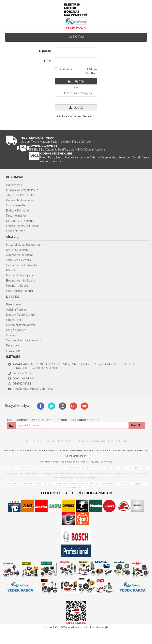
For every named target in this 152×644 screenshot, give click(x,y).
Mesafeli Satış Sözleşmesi (23, 245)
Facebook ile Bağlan (76, 93)
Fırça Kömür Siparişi (19, 291)
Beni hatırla (63, 69)
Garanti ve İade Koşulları (22, 265)
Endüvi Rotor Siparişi (20, 275)
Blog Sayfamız (16, 330)
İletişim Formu (16, 310)
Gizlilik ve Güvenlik (18, 260)
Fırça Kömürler (16, 216)
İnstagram (13, 351)
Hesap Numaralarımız (21, 325)
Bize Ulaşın (13, 304)
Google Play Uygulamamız (24, 340)
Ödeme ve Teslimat (19, 255)
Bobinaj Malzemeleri (20, 200)
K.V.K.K (11, 270)
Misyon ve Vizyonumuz (22, 190)
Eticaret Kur (51, 627)
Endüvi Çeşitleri (16, 205)
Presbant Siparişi (17, 286)
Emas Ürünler (15, 231)
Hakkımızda (14, 185)
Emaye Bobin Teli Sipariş (23, 226)
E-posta (45, 51)
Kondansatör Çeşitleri (21, 221)
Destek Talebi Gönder (21, 315)
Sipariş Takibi (15, 320)
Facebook (13, 345)
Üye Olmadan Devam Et (77, 116)
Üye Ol (76, 108)
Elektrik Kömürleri (18, 211)
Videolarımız (14, 335)
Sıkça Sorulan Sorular (20, 195)
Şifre (47, 61)
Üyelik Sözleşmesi (18, 250)
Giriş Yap (76, 81)
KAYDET (137, 425)
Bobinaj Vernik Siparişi (21, 281)
